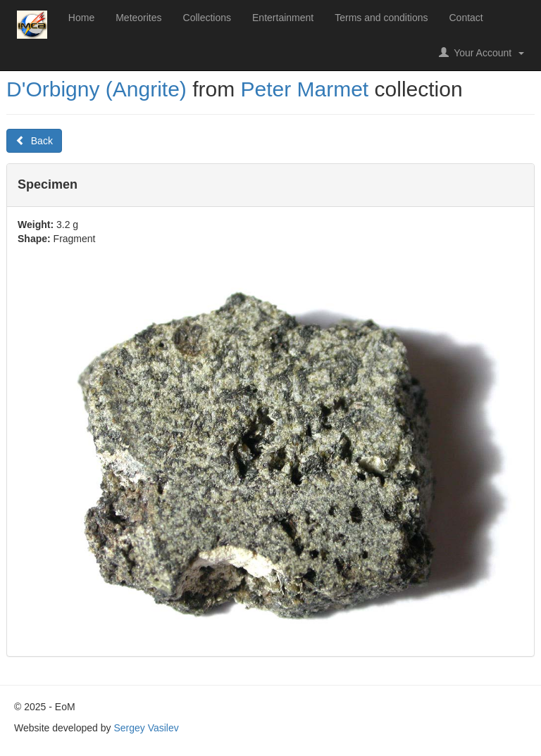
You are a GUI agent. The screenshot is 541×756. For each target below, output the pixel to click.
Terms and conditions (381, 18)
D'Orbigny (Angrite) (97, 89)
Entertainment (283, 18)
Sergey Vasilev (146, 728)
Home (81, 18)
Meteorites (138, 18)
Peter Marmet (304, 89)
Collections (207, 18)
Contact (466, 18)
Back (34, 141)
